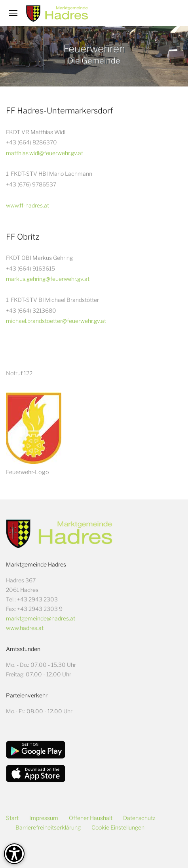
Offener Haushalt (91, 818)
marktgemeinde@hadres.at (41, 618)
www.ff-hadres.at (28, 205)
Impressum (44, 818)
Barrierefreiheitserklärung (48, 827)
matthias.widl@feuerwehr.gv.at (45, 153)
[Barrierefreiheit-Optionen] (14, 854)
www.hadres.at (25, 628)
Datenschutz (139, 818)
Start (12, 818)
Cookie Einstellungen (118, 827)
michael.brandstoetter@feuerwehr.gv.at (56, 321)
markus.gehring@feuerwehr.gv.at (48, 279)
